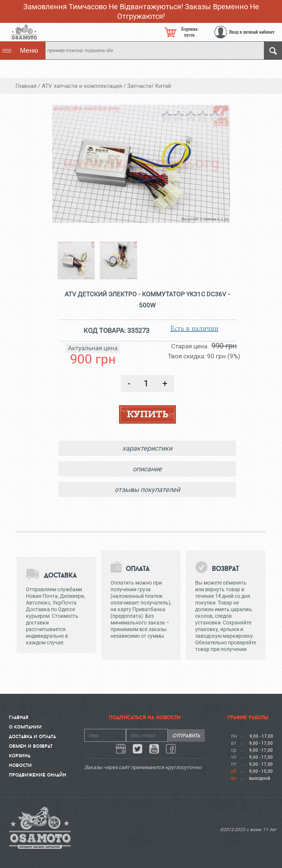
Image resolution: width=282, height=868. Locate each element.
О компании (25, 727)
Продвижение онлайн (38, 775)
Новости (20, 765)
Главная (19, 717)
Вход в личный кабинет (252, 32)
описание (147, 469)
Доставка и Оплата (32, 736)
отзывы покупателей (147, 490)
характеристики (147, 448)
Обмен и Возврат (31, 746)
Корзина (20, 755)
